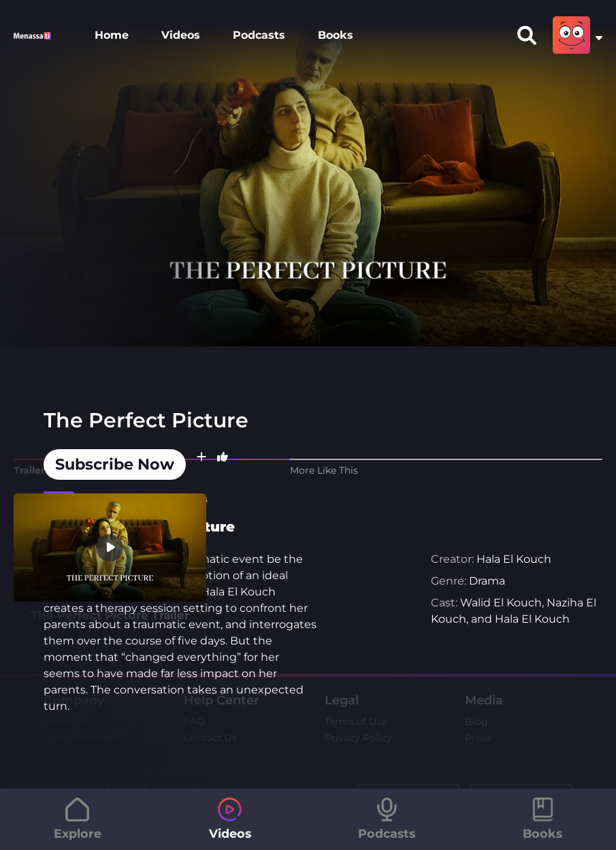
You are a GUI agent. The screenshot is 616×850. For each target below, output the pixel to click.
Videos (181, 35)
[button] (201, 464)
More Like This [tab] (324, 470)
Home (112, 35)
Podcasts (259, 35)
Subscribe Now (115, 464)
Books (336, 35)
